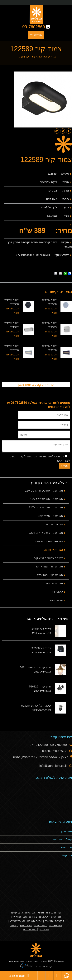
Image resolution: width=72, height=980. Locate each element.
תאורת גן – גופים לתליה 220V (46, 533)
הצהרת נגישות (54, 913)
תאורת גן (67, 831)
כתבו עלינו (17, 913)
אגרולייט (60, 961)
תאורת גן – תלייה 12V (50, 516)
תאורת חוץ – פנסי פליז (50, 575)
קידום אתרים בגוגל (42, 967)
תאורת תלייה (20, 917)
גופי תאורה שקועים (50, 917)
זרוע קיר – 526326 (40, 686)
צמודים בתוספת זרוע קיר (48, 558)
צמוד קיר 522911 (41, 629)
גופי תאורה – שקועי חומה (48, 541)
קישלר (14, 925)
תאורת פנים (30, 929)
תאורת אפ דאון (17, 921)
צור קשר (67, 855)
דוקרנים (60, 921)
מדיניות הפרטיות (37, 456)
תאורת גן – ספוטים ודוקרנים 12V (44, 491)
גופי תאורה (56, 925)
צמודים (33, 917)
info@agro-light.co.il (53, 766)
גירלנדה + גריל (54, 524)
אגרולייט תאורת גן (47, 57)
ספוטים (49, 921)
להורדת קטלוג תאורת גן (36, 385)
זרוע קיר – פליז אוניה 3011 (35, 667)
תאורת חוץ (26, 925)
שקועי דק (57, 592)
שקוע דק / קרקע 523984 (36, 706)
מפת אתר (66, 847)
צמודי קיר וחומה (27, 57)
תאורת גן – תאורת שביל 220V (46, 507)
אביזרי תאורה (55, 600)
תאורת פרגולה (54, 583)
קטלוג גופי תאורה (61, 839)
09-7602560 (36, 27)
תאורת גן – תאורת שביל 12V (47, 499)
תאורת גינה (41, 925)
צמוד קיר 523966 (41, 648)
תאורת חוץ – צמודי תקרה (48, 566)
